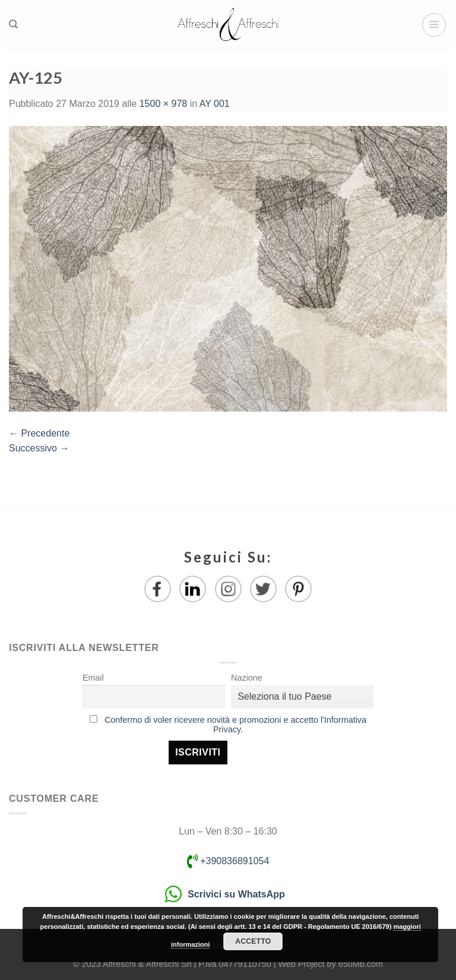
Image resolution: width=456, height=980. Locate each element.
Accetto (253, 941)
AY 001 (215, 104)
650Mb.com (361, 964)
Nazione (247, 678)
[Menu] (434, 25)
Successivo (39, 448)
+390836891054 (228, 861)
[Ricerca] (13, 24)
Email (93, 678)
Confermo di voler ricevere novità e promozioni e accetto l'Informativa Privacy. (235, 725)
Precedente (39, 433)
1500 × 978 (164, 104)
